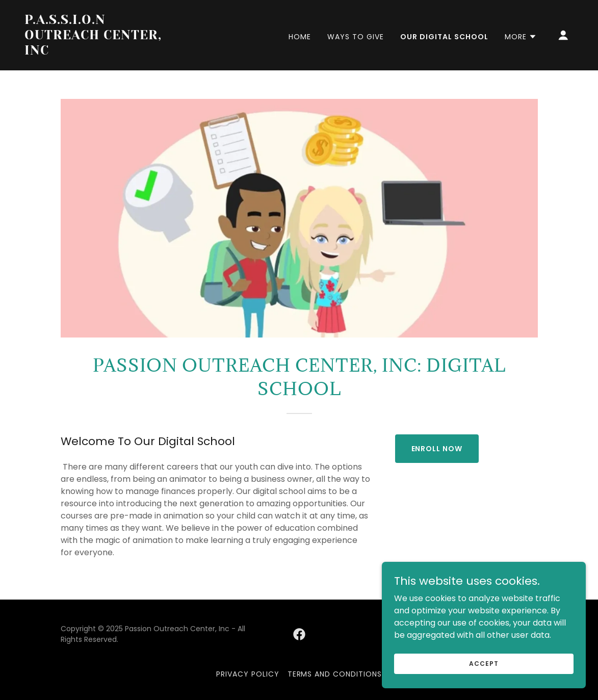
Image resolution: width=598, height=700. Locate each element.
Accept (484, 663)
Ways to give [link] (356, 37)
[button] (521, 37)
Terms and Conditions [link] (335, 674)
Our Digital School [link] (444, 37)
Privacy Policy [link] (248, 674)
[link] (101, 52)
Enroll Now (437, 449)
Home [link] (300, 37)
